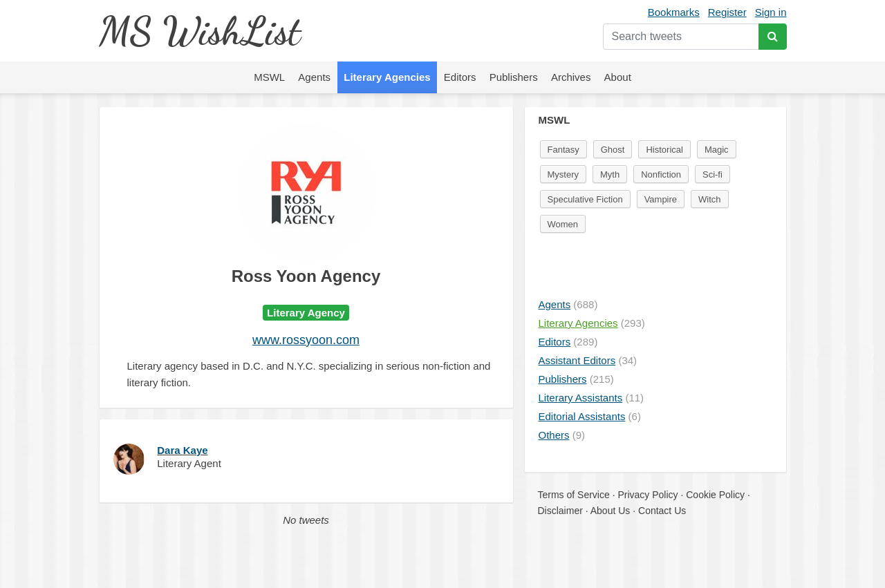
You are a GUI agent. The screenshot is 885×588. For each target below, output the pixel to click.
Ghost (613, 150)
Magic (717, 150)
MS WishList (199, 31)
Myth (610, 174)
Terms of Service (574, 495)
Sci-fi (712, 174)
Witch (710, 199)
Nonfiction (661, 174)
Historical (664, 150)
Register (727, 12)
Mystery (563, 174)
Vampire (661, 199)
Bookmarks (674, 12)
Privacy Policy (648, 495)
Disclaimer (560, 511)
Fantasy (563, 150)
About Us (611, 511)
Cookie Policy (715, 495)
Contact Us (662, 511)
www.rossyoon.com (306, 340)
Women (563, 224)
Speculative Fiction (585, 199)
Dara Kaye (182, 450)
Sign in (771, 12)
